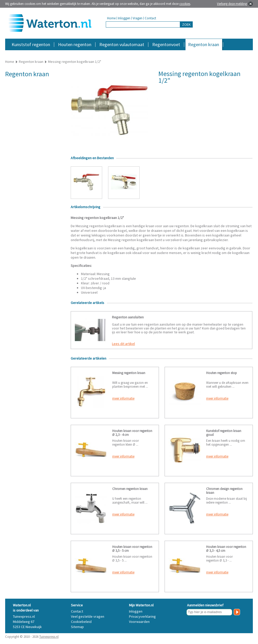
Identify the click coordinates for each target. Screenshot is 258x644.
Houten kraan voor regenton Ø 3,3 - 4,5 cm (226, 549)
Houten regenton (75, 44)
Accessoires (230, 53)
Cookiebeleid (81, 622)
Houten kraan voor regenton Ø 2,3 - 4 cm (132, 433)
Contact (150, 18)
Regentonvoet (166, 44)
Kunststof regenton (31, 44)
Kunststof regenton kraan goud (224, 433)
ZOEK (186, 24)
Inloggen (124, 18)
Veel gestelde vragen (88, 616)
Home (111, 18)
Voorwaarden (139, 622)
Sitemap (77, 627)
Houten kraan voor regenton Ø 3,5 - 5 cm (132, 549)
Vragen (138, 18)
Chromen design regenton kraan (224, 491)
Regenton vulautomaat (122, 44)
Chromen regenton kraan (130, 489)
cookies (185, 4)
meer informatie (123, 398)
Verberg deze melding (232, 4)
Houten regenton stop (221, 373)
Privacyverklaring (142, 616)
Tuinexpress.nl (49, 637)
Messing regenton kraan (129, 373)
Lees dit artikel (123, 344)
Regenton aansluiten (128, 317)
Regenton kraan (204, 44)
